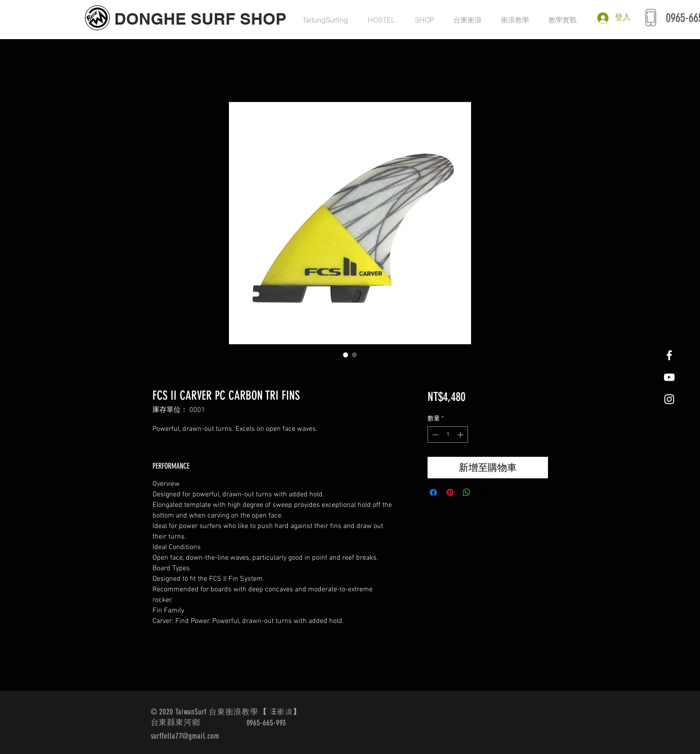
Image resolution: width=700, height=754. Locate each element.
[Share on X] (483, 492)
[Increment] (461, 435)
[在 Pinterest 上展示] (450, 492)
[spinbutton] (448, 435)
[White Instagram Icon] (669, 399)
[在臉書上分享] (433, 492)
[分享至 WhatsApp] (467, 492)
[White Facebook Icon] (669, 355)
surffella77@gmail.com (185, 736)
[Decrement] (434, 435)
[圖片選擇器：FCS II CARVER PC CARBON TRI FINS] (346, 355)
